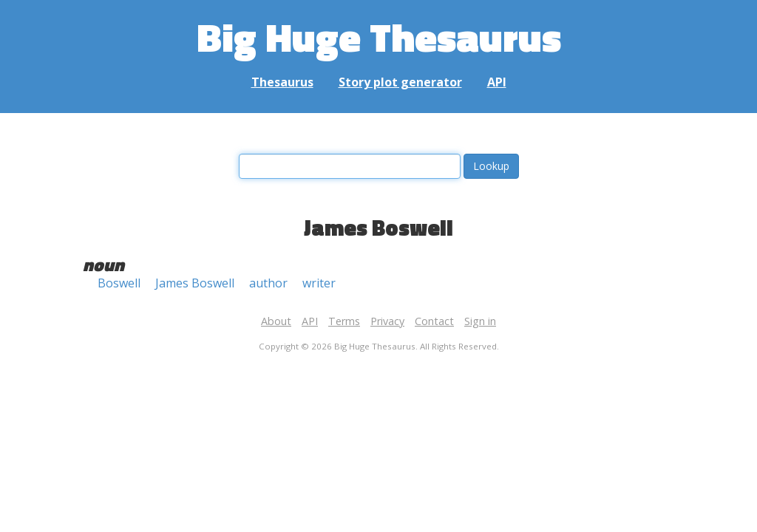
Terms (344, 321)
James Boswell (195, 283)
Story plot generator (400, 82)
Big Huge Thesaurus (379, 37)
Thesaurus (282, 82)
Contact (434, 321)
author (268, 283)
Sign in (480, 321)
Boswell (119, 283)
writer (319, 283)
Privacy (387, 321)
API (497, 82)
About (276, 321)
